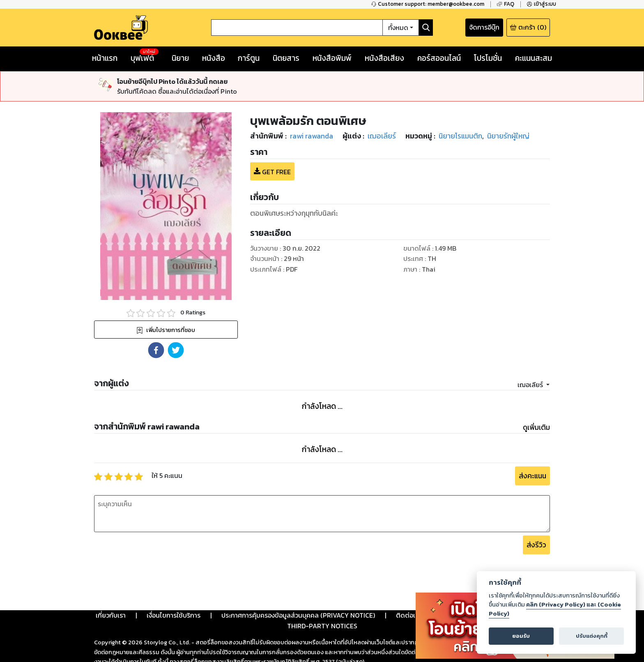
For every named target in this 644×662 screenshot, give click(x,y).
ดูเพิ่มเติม (536, 427)
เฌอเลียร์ (531, 385)
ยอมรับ (521, 636)
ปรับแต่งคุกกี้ (592, 636)
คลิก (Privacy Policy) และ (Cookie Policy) (555, 609)
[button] (156, 350)
